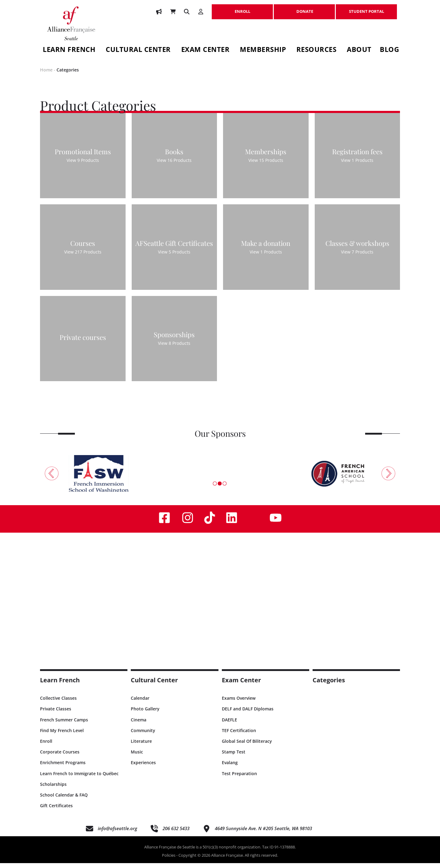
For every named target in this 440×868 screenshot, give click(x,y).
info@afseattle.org (117, 833)
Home (46, 75)
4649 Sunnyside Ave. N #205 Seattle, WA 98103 (263, 833)
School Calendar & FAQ (64, 800)
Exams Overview (239, 703)
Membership (263, 50)
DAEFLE (229, 725)
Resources (317, 50)
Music (137, 757)
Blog (389, 50)
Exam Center (205, 50)
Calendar (140, 703)
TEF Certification (239, 735)
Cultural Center (138, 50)
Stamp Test (234, 757)
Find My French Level (62, 735)
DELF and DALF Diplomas (248, 714)
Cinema (139, 725)
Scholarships (53, 789)
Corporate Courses (60, 757)
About (359, 50)
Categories (68, 75)
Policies (169, 860)
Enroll (46, 746)
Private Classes (56, 714)
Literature (141, 746)
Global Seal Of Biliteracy (247, 746)
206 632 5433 (176, 833)
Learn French (69, 50)
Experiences (143, 768)
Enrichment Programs (63, 768)
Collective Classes (58, 703)
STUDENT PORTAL (366, 8)
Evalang (230, 768)
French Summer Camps (64, 725)
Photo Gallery (145, 714)
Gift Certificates (56, 811)
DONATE (304, 8)
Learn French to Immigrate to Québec (79, 778)
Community (143, 735)
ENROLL (242, 8)
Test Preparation (239, 778)
